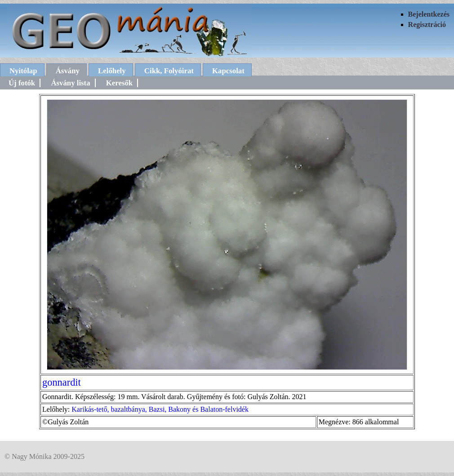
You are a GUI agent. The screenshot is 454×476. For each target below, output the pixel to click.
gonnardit (62, 382)
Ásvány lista (70, 83)
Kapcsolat (228, 71)
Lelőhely (112, 71)
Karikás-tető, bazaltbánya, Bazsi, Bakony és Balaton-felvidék (160, 409)
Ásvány (68, 71)
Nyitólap (23, 71)
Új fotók (22, 83)
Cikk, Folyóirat (169, 71)
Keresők (119, 83)
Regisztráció (427, 24)
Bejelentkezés (429, 14)
